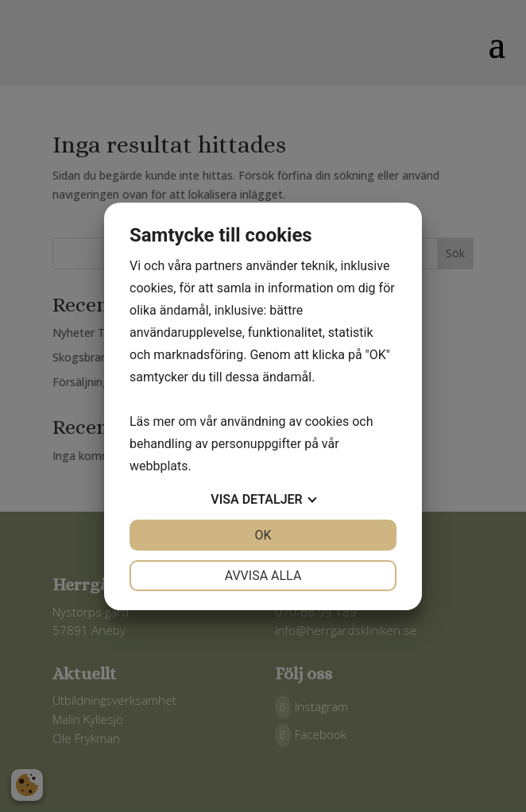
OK (263, 535)
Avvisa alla (263, 576)
